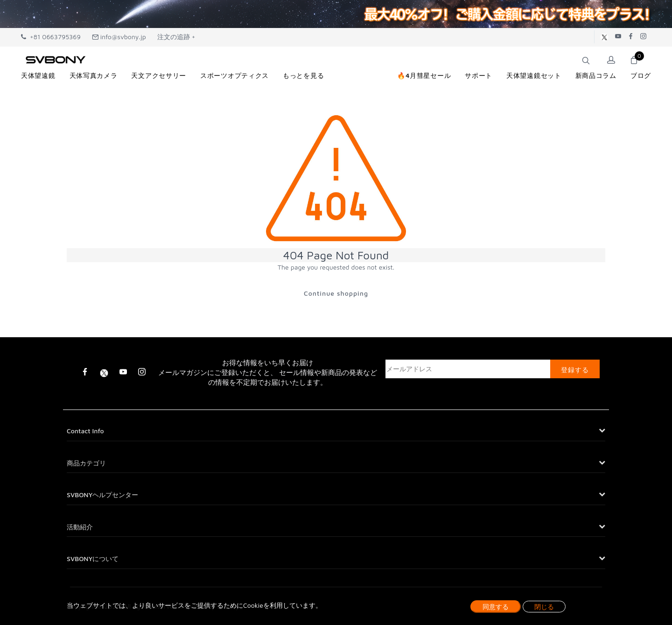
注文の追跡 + (176, 37)
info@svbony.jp (119, 37)
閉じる (544, 607)
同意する (496, 607)
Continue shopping (336, 293)
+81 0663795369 (51, 37)
